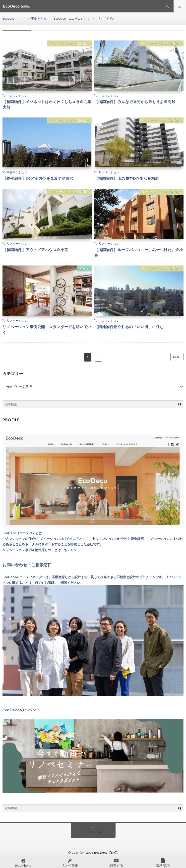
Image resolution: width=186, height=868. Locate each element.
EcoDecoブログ (106, 852)
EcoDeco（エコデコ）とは (72, 19)
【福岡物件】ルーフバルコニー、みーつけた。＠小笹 (139, 252)
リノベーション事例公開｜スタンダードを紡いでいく (47, 329)
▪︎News (84, 268)
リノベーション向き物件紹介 (69, 43)
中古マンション (17, 95)
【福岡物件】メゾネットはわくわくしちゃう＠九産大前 (47, 104)
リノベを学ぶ (106, 19)
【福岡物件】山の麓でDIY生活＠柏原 (127, 178)
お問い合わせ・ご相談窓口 (27, 565)
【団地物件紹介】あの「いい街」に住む (129, 327)
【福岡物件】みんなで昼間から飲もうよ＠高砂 (135, 102)
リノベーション (109, 172)
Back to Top (93, 832)
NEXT (177, 357)
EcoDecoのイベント (21, 710)
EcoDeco (8, 19)
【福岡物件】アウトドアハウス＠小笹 (35, 250)
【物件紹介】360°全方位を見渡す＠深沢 (38, 178)
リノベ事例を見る (34, 19)
